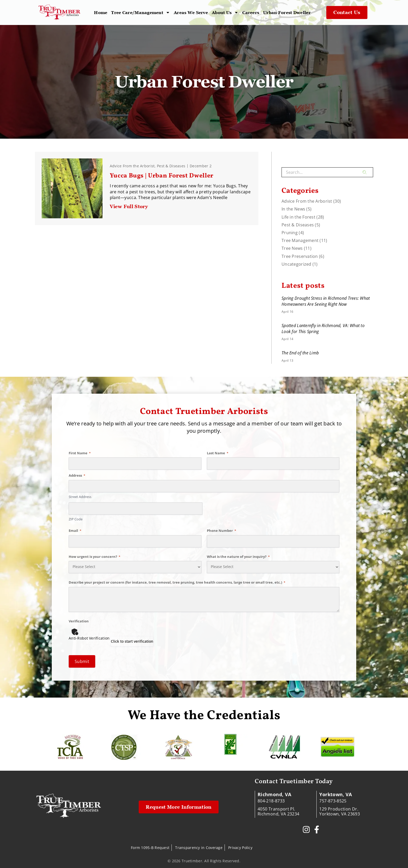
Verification (79, 621)
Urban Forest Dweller (287, 12)
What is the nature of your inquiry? (238, 557)
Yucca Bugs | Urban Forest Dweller (162, 176)
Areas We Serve (191, 12)
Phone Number (222, 531)
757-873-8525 (333, 801)
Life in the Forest (298, 217)
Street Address (80, 497)
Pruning (290, 233)
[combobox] (322, 172)
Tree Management (300, 240)
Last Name (218, 453)
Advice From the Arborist (132, 166)
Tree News (292, 248)
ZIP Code (76, 519)
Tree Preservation (300, 256)
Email (75, 531)
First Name (80, 453)
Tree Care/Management (141, 12)
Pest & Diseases (171, 166)
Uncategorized (297, 264)
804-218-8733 (271, 801)
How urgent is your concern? (95, 557)
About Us (225, 12)
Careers (251, 12)
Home (101, 12)
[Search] (368, 172)
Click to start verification (132, 641)
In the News (293, 209)
